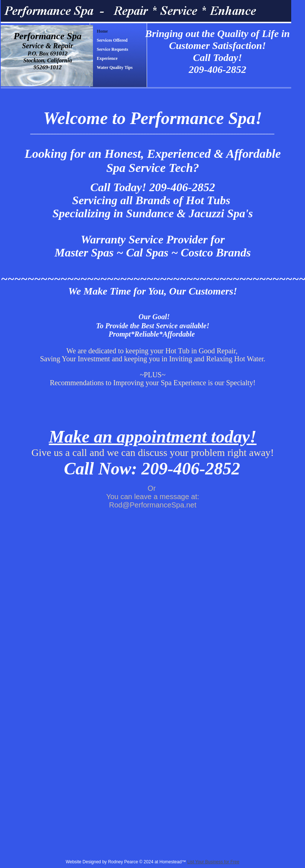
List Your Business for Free (213, 862)
